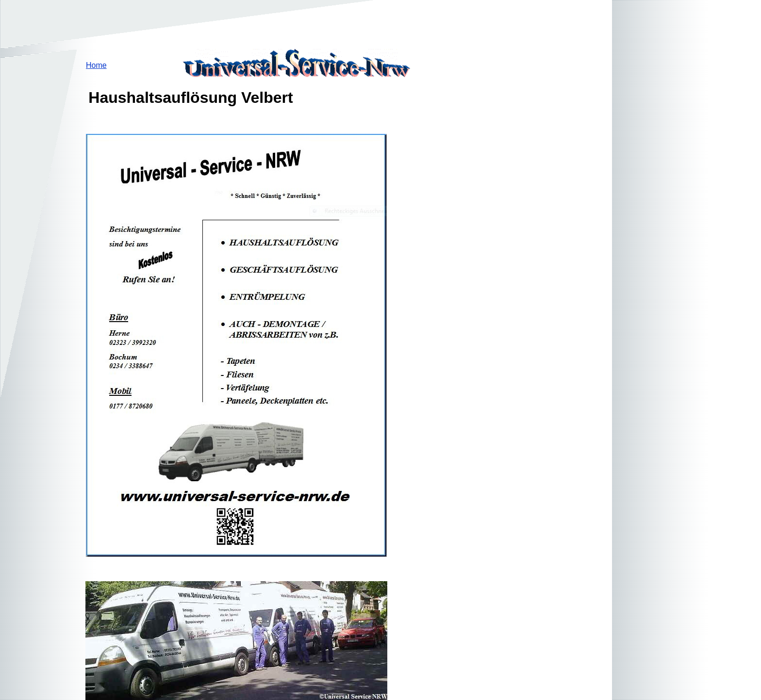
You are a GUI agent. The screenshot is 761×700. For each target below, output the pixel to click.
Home (96, 65)
